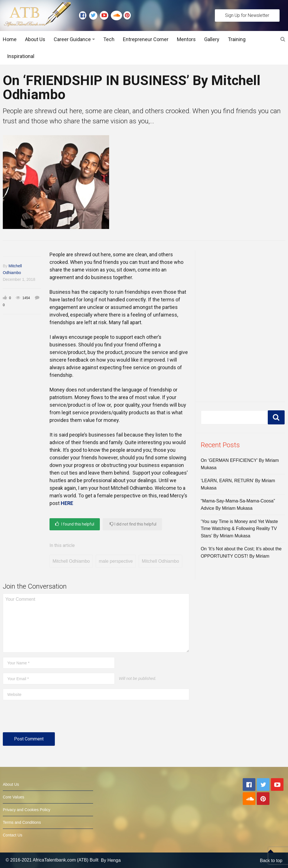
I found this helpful (75, 524)
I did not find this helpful (133, 524)
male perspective (116, 561)
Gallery (212, 39)
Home (10, 39)
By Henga (111, 860)
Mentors (186, 39)
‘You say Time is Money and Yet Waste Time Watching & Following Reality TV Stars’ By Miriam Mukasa (239, 529)
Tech (109, 39)
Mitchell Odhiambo (71, 561)
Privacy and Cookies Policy (27, 810)
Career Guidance (72, 39)
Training (237, 39)
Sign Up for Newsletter (247, 15)
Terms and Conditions (22, 822)
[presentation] (46, 718)
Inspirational (21, 56)
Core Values (13, 797)
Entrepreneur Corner (146, 39)
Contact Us (13, 835)
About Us (35, 39)
